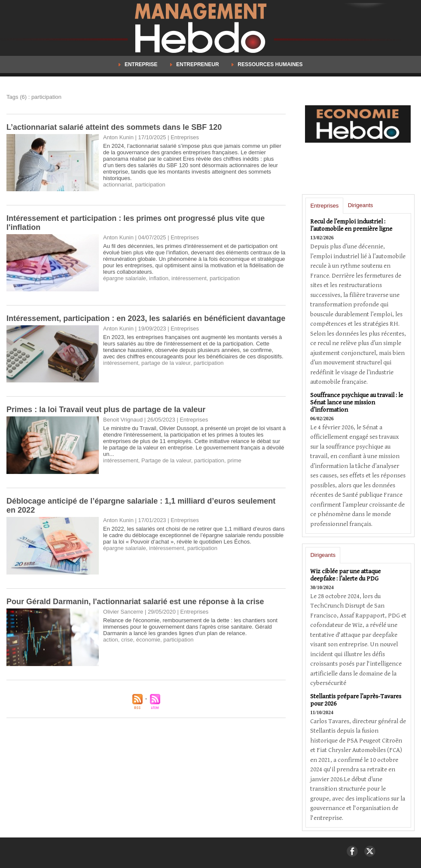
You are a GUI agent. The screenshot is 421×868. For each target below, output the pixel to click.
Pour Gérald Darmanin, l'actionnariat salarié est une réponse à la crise (135, 602)
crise (127, 640)
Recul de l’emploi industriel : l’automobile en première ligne (351, 225)
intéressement (189, 278)
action (111, 640)
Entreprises (324, 206)
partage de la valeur (166, 363)
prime (234, 460)
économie (148, 640)
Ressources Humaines (267, 64)
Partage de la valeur (166, 460)
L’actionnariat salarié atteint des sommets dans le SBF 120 (114, 127)
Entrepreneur (195, 64)
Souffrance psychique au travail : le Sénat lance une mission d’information (357, 402)
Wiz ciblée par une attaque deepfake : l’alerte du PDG (345, 575)
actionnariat (117, 185)
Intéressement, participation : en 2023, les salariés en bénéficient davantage (146, 318)
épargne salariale (125, 278)
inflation (159, 278)
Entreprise (139, 64)
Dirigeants (361, 205)
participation (150, 185)
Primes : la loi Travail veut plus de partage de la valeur (106, 410)
